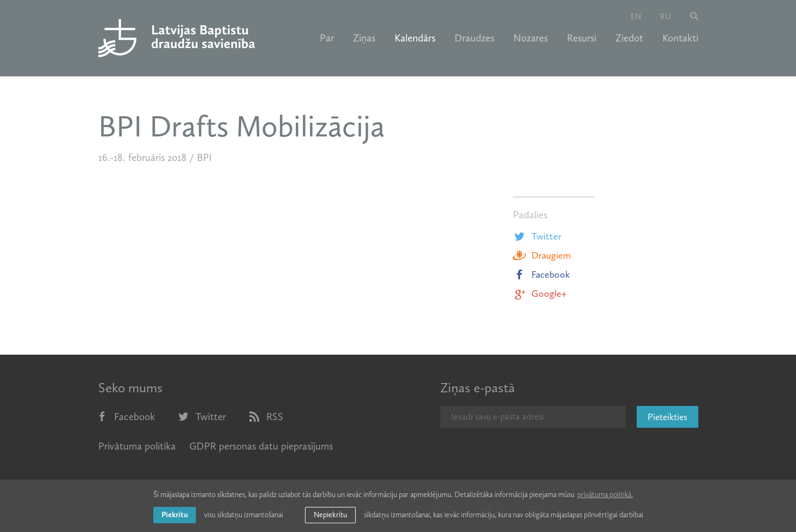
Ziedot (629, 38)
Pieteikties (668, 417)
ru (666, 16)
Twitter (537, 236)
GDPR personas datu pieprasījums (261, 446)
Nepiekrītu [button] (330, 515)
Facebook (541, 274)
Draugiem (542, 255)
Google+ (540, 294)
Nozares (531, 38)
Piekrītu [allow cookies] (175, 515)
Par (327, 38)
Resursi (582, 38)
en (636, 16)
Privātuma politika (137, 446)
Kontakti (680, 38)
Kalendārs (415, 38)
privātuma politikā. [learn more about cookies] (605, 495)
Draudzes (474, 38)
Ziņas (364, 38)
